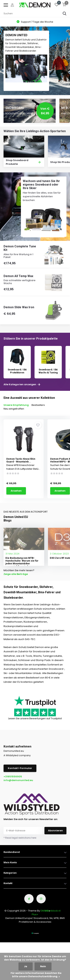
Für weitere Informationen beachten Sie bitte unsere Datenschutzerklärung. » (36, 975)
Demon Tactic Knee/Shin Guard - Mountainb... (21, 460)
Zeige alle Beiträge (16, 574)
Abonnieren (55, 831)
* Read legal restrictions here (20, 838)
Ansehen (16, 491)
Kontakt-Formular (20, 768)
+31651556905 (13, 777)
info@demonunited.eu (18, 780)
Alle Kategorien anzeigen (22, 385)
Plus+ (35, 914)
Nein (43, 966)
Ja (26, 966)
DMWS (44, 911)
